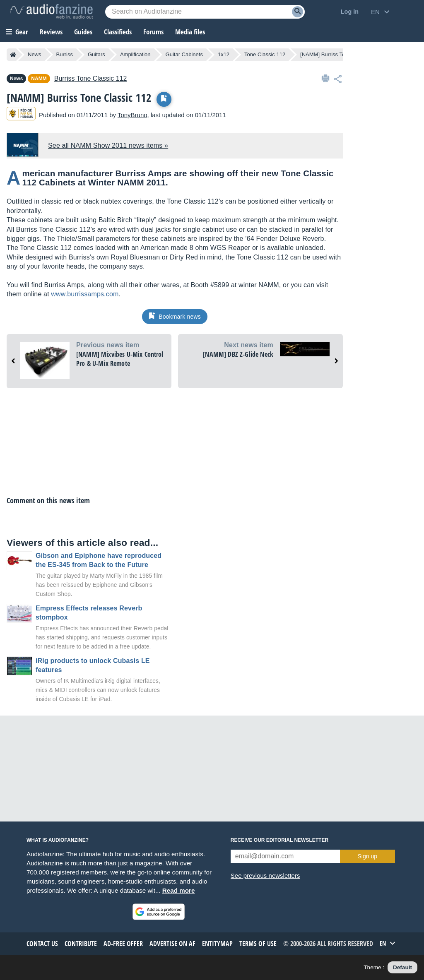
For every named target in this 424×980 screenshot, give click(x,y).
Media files (190, 32)
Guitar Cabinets (184, 54)
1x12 (224, 54)
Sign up (367, 856)
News (35, 54)
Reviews (51, 32)
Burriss (65, 54)
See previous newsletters (265, 876)
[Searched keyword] (205, 12)
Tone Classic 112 (265, 54)
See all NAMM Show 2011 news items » (108, 145)
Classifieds (118, 32)
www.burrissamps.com (85, 294)
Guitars (96, 54)
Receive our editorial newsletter (279, 840)
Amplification (135, 54)
